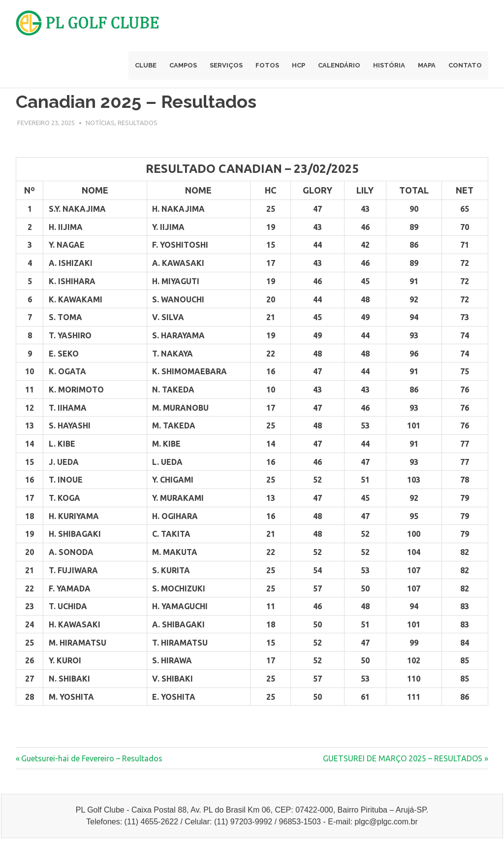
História (389, 65)
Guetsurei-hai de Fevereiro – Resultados (92, 758)
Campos (183, 65)
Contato (465, 65)
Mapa (427, 65)
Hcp (299, 65)
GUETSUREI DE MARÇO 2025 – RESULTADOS (403, 758)
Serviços (226, 65)
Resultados (138, 123)
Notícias (100, 123)
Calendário (339, 65)
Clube (146, 65)
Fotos (267, 65)
